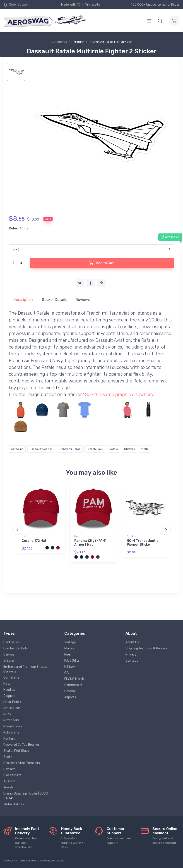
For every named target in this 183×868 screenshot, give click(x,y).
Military (79, 42)
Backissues (12, 642)
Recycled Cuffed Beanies (22, 745)
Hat (24, 536)
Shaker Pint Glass (16, 751)
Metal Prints (12, 702)
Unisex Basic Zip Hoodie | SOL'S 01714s (26, 796)
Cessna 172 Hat (34, 541)
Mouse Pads (12, 708)
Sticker (131, 536)
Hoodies (9, 690)
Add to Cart (102, 263)
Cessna (70, 691)
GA (66, 673)
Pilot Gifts (72, 661)
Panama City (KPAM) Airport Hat (90, 543)
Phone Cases (13, 726)
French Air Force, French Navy (111, 42)
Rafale (114, 449)
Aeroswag (58, 861)
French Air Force (70, 449)
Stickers (130, 449)
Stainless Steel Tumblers (22, 763)
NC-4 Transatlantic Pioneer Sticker (143, 543)
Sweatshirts (12, 775)
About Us (132, 642)
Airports (70, 697)
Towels (8, 787)
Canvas (9, 655)
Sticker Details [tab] (54, 300)
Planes (69, 648)
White (145, 449)
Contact (132, 661)
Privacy (131, 655)
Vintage (70, 642)
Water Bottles (14, 804)
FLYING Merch (74, 679)
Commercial (73, 685)
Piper (68, 655)
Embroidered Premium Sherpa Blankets (25, 669)
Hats (7, 684)
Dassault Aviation (41, 449)
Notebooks (11, 720)
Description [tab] (23, 300)
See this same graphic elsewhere (119, 394)
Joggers (9, 696)
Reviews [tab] (83, 300)
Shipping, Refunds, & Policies (146, 648)
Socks (8, 757)
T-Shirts (10, 781)
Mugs (7, 714)
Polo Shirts (11, 732)
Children (9, 661)
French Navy (95, 449)
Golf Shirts (11, 678)
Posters (9, 739)
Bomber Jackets (16, 648)
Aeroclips (17, 449)
